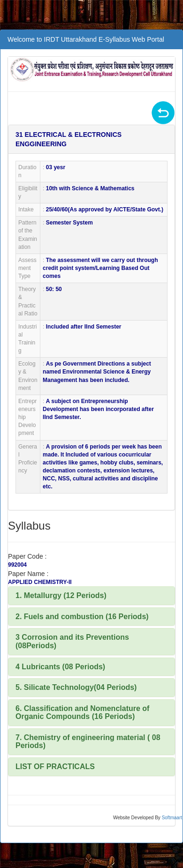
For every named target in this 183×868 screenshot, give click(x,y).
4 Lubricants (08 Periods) (60, 667)
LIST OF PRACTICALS (55, 767)
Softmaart (172, 818)
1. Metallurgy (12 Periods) (61, 595)
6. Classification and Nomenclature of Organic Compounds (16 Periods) (82, 713)
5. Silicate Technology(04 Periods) (76, 687)
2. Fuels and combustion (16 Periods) (82, 617)
